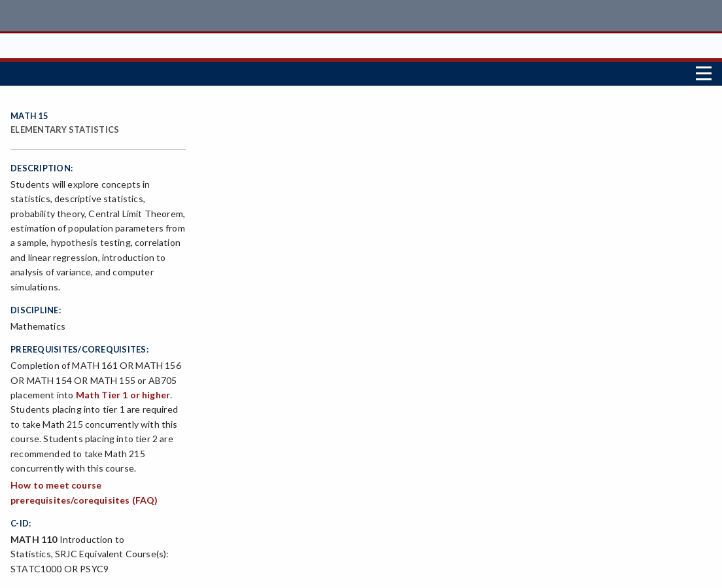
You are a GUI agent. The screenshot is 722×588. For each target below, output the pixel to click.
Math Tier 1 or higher (123, 395)
